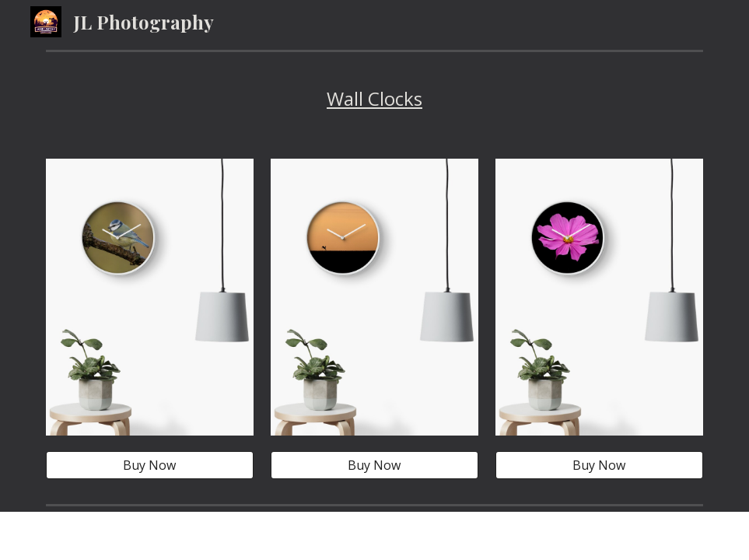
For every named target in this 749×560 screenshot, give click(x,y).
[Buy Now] (150, 465)
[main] (374, 99)
